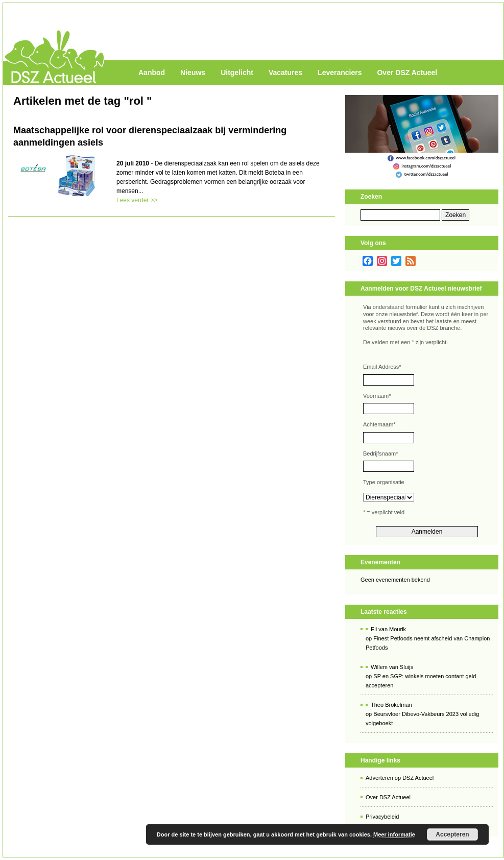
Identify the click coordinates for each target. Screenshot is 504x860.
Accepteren (452, 834)
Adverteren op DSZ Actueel (400, 778)
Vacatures (285, 73)
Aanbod (152, 73)
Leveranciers (340, 73)
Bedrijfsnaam (380, 453)
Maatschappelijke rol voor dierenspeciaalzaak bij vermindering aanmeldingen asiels (150, 136)
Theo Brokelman (391, 705)
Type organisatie (384, 482)
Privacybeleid (382, 817)
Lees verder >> (137, 200)
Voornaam (377, 396)
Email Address (382, 367)
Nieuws (193, 73)
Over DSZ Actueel (407, 73)
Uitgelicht (237, 73)
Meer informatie (394, 834)
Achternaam (379, 424)
